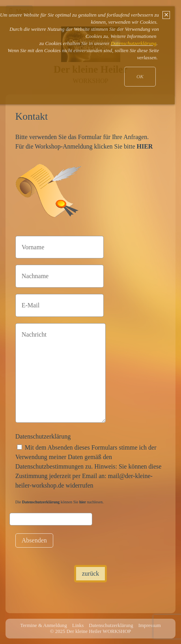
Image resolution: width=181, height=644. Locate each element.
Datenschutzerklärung (43, 436)
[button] (91, 574)
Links (78, 625)
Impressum (150, 625)
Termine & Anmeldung (44, 625)
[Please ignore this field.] (51, 519)
